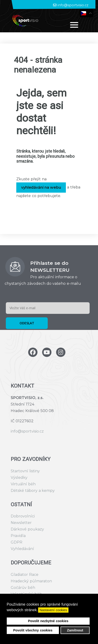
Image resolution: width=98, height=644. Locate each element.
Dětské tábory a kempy (33, 491)
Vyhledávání (22, 549)
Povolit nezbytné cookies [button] (48, 621)
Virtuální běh (23, 484)
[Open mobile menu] (74, 25)
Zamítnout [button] (75, 630)
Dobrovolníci (23, 516)
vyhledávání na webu (41, 187)
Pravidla (18, 536)
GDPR (17, 542)
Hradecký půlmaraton (31, 581)
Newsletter (21, 523)
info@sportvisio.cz (73, 5)
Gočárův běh (23, 588)
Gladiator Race (25, 575)
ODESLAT (27, 323)
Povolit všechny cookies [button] (33, 630)
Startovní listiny (25, 471)
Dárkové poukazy (27, 529)
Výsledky (19, 478)
